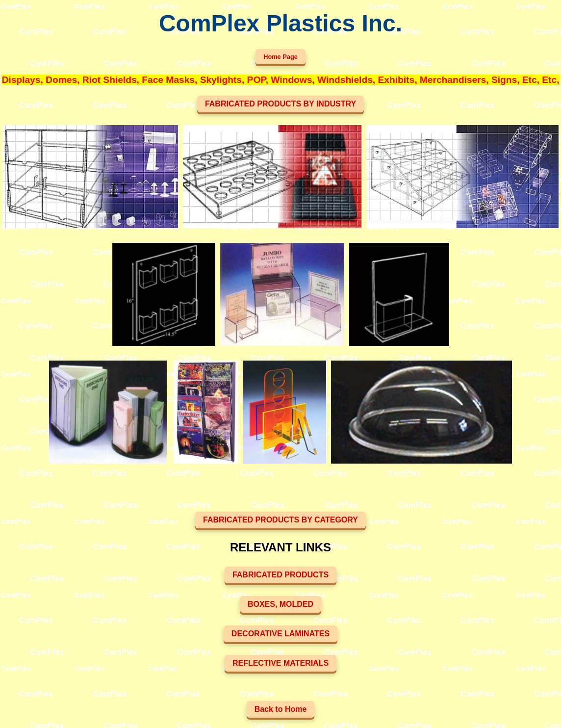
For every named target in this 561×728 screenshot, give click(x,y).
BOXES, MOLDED (280, 604)
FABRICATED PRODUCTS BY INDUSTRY (280, 104)
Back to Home (281, 709)
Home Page (280, 57)
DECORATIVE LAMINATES (280, 634)
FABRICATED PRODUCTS (280, 575)
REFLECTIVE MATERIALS (280, 663)
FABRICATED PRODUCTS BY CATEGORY (280, 520)
